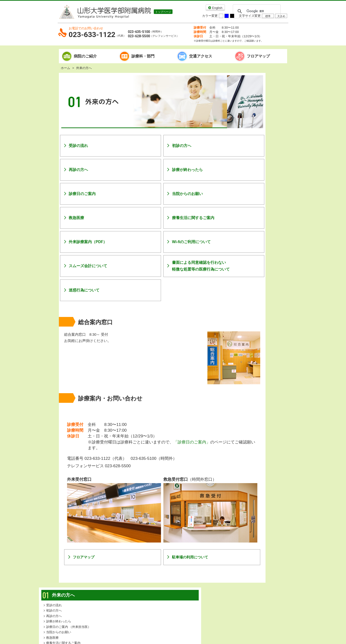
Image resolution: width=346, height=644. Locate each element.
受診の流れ (78, 146)
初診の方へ (164, 146)
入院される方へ (258, 183)
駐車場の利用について (172, 546)
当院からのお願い (169, 194)
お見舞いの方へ (258, 194)
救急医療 (76, 218)
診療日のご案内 (82, 194)
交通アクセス (201, 56)
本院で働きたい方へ (256, 220)
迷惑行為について (84, 290)
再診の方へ (78, 170)
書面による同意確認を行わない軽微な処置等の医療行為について (183, 266)
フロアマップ (258, 56)
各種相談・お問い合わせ (217, 585)
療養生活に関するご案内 (175, 218)
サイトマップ (120, 585)
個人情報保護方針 (175, 585)
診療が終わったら (169, 170)
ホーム (65, 68)
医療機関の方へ (258, 204)
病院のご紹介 (85, 56)
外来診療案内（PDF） (88, 242)
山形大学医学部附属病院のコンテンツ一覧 (103, 599)
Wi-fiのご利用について (173, 242)
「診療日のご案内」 (192, 442)
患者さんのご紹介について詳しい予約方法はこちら (258, 240)
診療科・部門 (143, 56)
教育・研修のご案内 (256, 215)
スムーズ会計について (88, 266)
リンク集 (146, 585)
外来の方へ (254, 81)
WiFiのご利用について (257, 144)
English (217, 8)
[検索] (256, 11)
